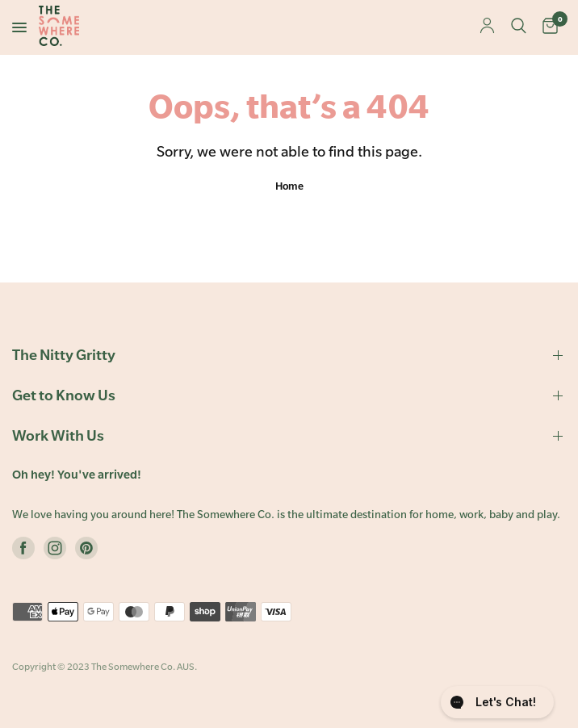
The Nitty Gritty (289, 355)
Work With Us (289, 435)
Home (289, 186)
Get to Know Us (289, 395)
